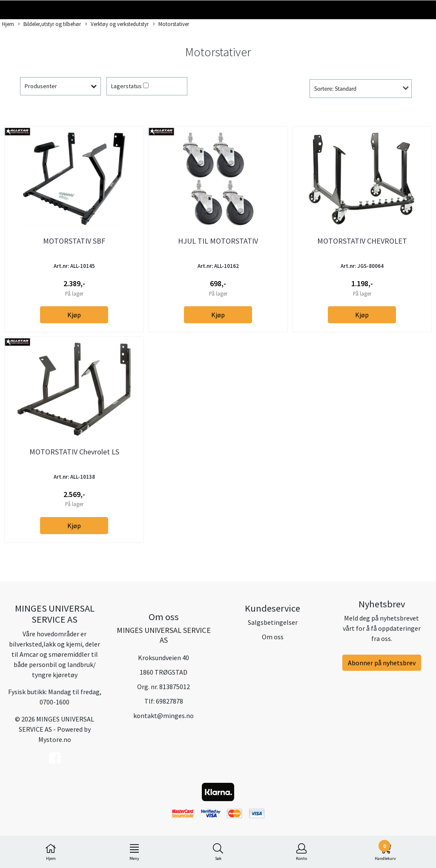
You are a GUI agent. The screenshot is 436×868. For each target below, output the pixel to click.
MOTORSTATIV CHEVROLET (362, 241)
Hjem (8, 24)
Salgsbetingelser (273, 622)
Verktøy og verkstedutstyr (117, 24)
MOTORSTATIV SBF (74, 241)
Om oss (273, 637)
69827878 (169, 701)
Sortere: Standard (335, 89)
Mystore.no (55, 739)
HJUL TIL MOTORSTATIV (218, 241)
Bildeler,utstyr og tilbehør (49, 24)
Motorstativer (171, 24)
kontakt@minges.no (163, 716)
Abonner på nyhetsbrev (382, 663)
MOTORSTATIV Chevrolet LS (74, 452)
